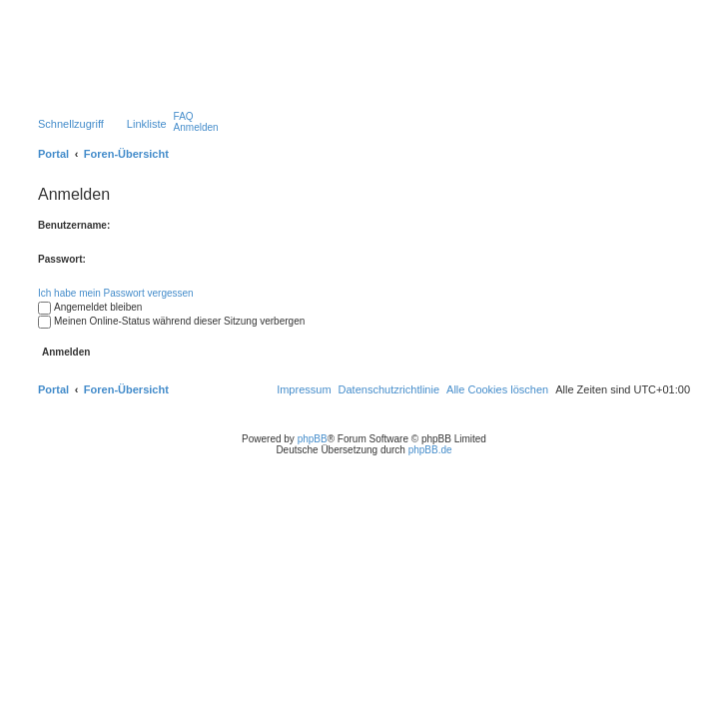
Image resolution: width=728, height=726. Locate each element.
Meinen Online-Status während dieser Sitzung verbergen (171, 321)
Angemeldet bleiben (90, 307)
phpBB (313, 439)
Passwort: (62, 259)
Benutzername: (74, 225)
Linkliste (147, 124)
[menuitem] (184, 116)
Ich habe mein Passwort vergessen (116, 293)
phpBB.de (430, 450)
